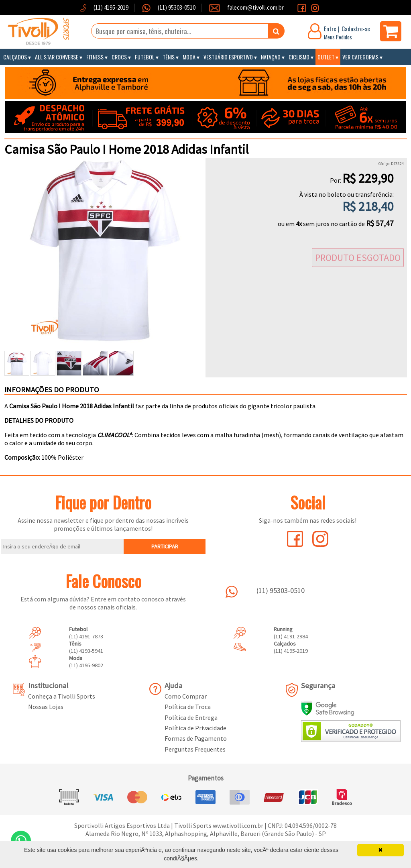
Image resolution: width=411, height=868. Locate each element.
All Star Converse (57, 57)
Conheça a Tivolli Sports (62, 696)
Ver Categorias (360, 57)
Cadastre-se (356, 29)
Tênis (169, 57)
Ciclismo (299, 57)
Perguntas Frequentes (195, 749)
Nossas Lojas (46, 707)
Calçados (15, 57)
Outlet (326, 57)
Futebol (145, 57)
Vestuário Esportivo (228, 57)
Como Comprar (186, 696)
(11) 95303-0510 (176, 7)
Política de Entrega (191, 717)
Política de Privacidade (195, 728)
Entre (330, 29)
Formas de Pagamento (196, 738)
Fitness (95, 57)
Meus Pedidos (338, 37)
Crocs (119, 57)
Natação (271, 57)
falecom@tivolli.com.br (255, 7)
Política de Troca (188, 707)
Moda (189, 57)
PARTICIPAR (165, 546)
